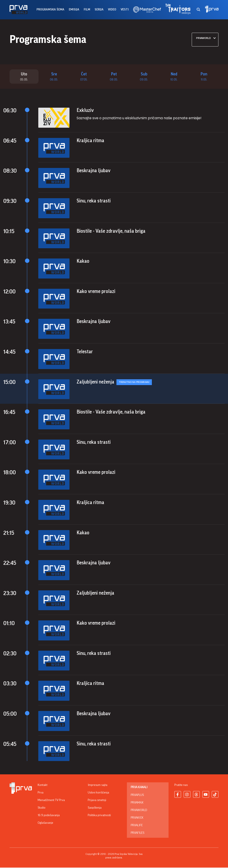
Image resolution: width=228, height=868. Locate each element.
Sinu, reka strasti (94, 201)
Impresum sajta (98, 785)
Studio (42, 808)
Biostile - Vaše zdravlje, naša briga (111, 231)
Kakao (83, 262)
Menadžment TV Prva (51, 801)
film (87, 10)
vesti (125, 10)
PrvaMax (137, 803)
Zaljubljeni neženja (95, 382)
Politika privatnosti (99, 816)
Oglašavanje (45, 823)
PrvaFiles (137, 833)
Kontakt (43, 785)
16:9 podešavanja (49, 816)
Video (112, 10)
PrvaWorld (139, 811)
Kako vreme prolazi (96, 292)
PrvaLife (137, 826)
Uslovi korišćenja (98, 793)
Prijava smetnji (97, 801)
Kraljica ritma (90, 141)
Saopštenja (95, 808)
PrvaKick (137, 818)
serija (99, 10)
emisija (74, 10)
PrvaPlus (137, 795)
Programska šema (50, 10)
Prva (41, 793)
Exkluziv (85, 111)
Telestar (85, 352)
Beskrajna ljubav (94, 171)
